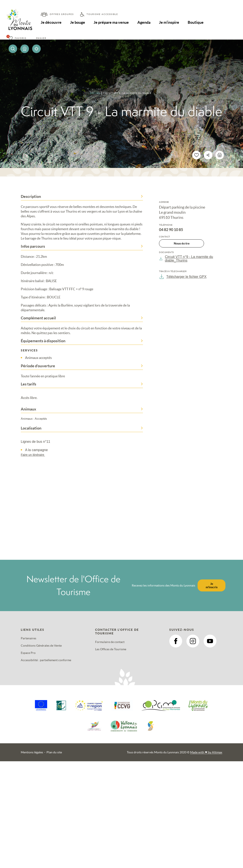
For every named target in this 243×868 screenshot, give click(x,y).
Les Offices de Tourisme (111, 649)
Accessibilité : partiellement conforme (46, 660)
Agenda (144, 22)
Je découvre (51, 22)
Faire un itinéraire (35, 455)
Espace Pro (28, 653)
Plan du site (54, 752)
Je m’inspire (169, 22)
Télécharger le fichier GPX (183, 277)
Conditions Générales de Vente (41, 646)
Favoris (21, 38)
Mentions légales (32, 752)
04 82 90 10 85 (171, 230)
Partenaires (28, 638)
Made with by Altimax (206, 752)
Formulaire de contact (110, 642)
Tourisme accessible (102, 14)
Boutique (196, 22)
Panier (41, 38)
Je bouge (78, 22)
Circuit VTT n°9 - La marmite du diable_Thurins (186, 259)
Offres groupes (62, 14)
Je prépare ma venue (111, 22)
